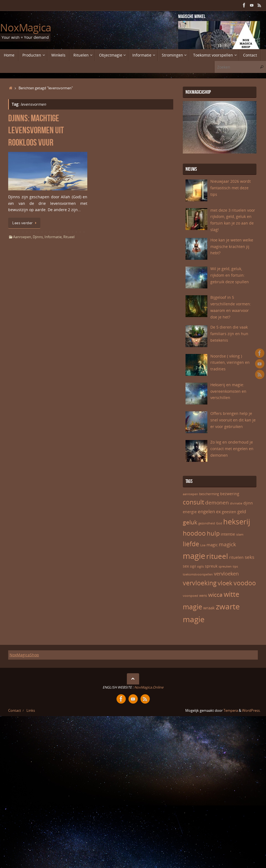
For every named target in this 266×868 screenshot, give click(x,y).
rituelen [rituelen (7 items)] (236, 557)
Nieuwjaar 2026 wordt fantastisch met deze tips (231, 188)
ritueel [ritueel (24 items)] (217, 556)
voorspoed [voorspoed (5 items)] (190, 596)
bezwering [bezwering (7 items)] (230, 494)
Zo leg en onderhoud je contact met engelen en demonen (232, 449)
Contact (15, 711)
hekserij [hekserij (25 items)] (237, 522)
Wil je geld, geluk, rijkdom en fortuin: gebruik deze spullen (230, 275)
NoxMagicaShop (24, 655)
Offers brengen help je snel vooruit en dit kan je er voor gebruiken (233, 420)
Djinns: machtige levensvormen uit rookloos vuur (36, 130)
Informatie (53, 237)
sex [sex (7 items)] (186, 566)
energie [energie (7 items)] (190, 512)
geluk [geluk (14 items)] (190, 522)
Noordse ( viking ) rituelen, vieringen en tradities (230, 363)
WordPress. (251, 711)
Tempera (231, 711)
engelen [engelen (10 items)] (206, 511)
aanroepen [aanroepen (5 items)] (190, 494)
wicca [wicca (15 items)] (215, 594)
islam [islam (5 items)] (240, 535)
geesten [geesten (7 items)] (229, 512)
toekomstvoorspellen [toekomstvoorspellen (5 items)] (198, 574)
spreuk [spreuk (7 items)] (211, 566)
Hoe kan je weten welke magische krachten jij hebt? (232, 246)
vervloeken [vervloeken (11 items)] (226, 574)
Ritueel (69, 237)
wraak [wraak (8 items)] (209, 608)
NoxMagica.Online (148, 687)
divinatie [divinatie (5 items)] (236, 503)
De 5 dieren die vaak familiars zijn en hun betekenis (229, 334)
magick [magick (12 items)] (227, 544)
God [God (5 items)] (219, 523)
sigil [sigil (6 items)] (193, 566)
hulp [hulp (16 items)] (213, 533)
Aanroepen (22, 237)
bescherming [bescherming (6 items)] (209, 494)
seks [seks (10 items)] (249, 557)
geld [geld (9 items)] (242, 512)
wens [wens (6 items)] (203, 596)
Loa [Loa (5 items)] (203, 545)
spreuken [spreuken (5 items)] (225, 566)
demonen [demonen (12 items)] (217, 503)
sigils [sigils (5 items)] (200, 566)
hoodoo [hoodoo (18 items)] (194, 533)
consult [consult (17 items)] (193, 502)
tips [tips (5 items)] (235, 566)
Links (31, 711)
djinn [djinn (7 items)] (248, 503)
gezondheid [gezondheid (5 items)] (207, 523)
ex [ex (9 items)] (218, 512)
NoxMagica (26, 28)
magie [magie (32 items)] (194, 556)
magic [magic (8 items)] (212, 545)
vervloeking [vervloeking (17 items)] (200, 583)
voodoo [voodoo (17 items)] (245, 583)
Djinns (38, 237)
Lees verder (25, 223)
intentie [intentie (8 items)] (228, 534)
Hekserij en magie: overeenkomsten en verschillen (228, 391)
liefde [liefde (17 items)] (191, 544)
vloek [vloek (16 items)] (225, 583)
